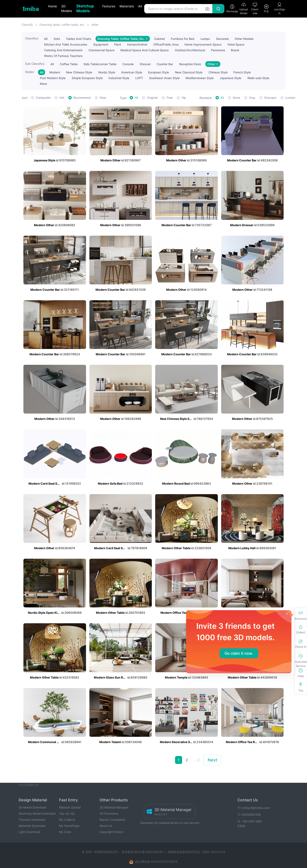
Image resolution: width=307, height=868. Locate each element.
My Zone (65, 832)
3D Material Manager (114, 807)
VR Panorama (109, 813)
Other (213, 64)
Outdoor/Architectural (190, 50)
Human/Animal (137, 44)
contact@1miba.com (254, 808)
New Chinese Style (79, 72)
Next (212, 760)
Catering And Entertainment (63, 50)
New (103, 98)
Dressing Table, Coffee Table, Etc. (123, 39)
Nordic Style (107, 72)
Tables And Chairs (79, 39)
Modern (55, 72)
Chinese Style (218, 72)
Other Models (244, 39)
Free (170, 98)
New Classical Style (189, 72)
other (95, 25)
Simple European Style (87, 78)
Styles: (30, 72)
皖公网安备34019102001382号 (156, 862)
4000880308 (249, 815)
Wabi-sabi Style (258, 78)
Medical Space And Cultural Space (145, 50)
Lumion (290, 98)
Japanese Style (230, 78)
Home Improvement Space (203, 44)
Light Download (29, 832)
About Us (106, 826)
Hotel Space (236, 44)
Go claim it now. (239, 653)
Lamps (205, 39)
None (236, 98)
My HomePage (69, 826)
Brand (235, 50)
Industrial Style (119, 78)
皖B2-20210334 (214, 852)
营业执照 (128, 852)
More (43, 84)
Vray (252, 98)
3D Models (67, 9)
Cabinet (160, 39)
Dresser (145, 64)
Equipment (101, 44)
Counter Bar (165, 64)
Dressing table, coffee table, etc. (62, 25)
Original (152, 98)
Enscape (270, 98)
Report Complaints (112, 820)
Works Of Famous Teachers (63, 56)
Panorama (218, 50)
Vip (184, 98)
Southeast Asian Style (164, 78)
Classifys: (32, 38)
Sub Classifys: (35, 64)
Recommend (82, 98)
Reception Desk (190, 64)
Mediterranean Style (200, 78)
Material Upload (70, 807)
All (140, 6)
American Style (132, 72)
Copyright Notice (111, 832)
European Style (158, 72)
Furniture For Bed (183, 39)
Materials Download (32, 826)
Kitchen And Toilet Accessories (66, 44)
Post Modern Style (53, 78)
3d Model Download (32, 807)
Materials (127, 6)
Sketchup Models (85, 8)
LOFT (139, 78)
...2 (197, 760)
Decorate (222, 39)
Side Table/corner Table (100, 64)
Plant (118, 44)
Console (128, 64)
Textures (109, 6)
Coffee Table (69, 64)
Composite (43, 98)
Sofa (57, 39)
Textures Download (32, 820)
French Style (242, 72)
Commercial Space (102, 50)
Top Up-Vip (67, 813)
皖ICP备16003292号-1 (150, 852)
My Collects (67, 820)
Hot (62, 98)
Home (53, 6)
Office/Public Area (166, 44)
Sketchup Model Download (37, 813)
